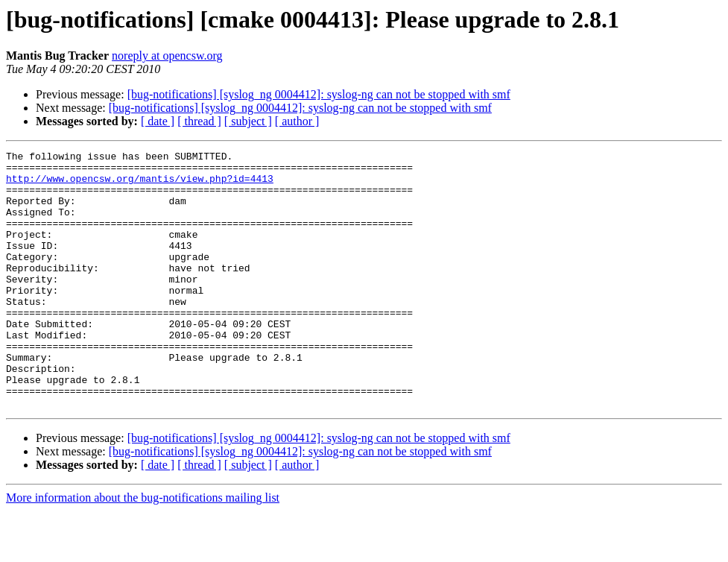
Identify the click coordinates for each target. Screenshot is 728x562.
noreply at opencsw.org (167, 56)
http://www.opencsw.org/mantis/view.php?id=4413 (140, 185)
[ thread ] (199, 121)
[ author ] (297, 121)
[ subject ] (248, 121)
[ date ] (158, 121)
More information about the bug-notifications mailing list (143, 549)
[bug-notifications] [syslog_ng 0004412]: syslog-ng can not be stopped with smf (319, 94)
